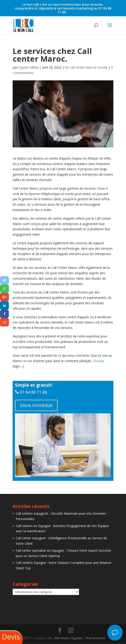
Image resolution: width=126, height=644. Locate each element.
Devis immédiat (36, 405)
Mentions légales (69, 638)
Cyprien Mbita (28, 67)
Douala (98, 361)
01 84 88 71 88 (33, 392)
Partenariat (96, 638)
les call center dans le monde (86, 67)
